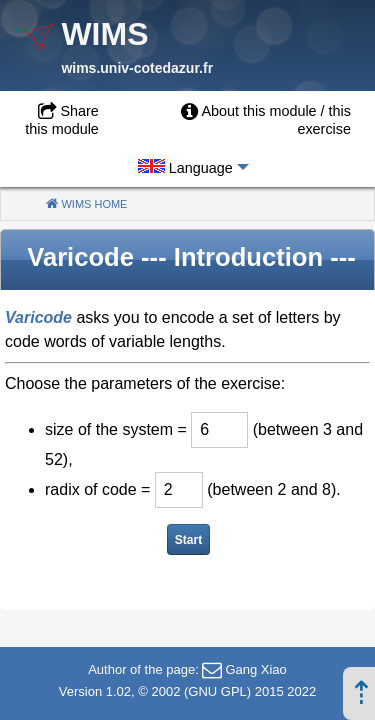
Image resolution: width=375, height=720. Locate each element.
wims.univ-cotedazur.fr (137, 68)
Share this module (62, 120)
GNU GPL (217, 691)
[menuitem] (241, 119)
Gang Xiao (255, 669)
